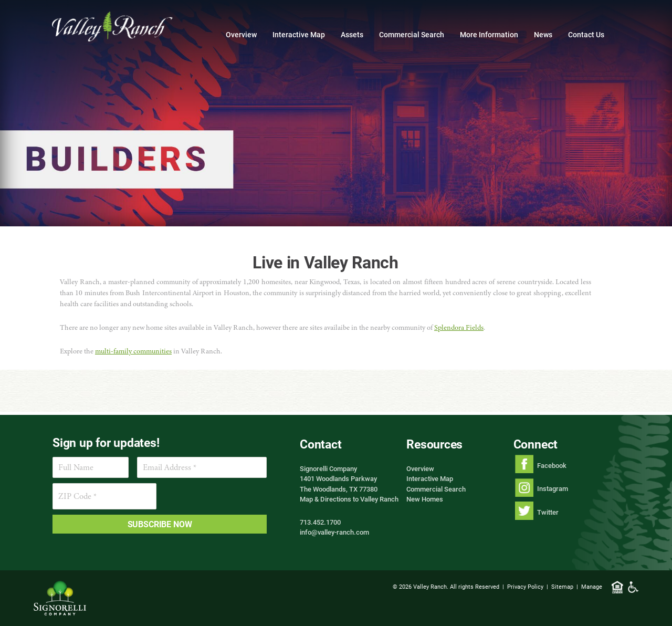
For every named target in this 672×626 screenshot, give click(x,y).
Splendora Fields (459, 327)
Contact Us (586, 34)
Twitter (548, 512)
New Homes (425, 499)
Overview (241, 34)
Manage (592, 586)
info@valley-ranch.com (334, 532)
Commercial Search (412, 34)
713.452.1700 (320, 522)
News (543, 34)
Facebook (552, 465)
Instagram (553, 488)
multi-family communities (133, 351)
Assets (352, 34)
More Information (489, 34)
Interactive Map (299, 34)
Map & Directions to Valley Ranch (349, 499)
